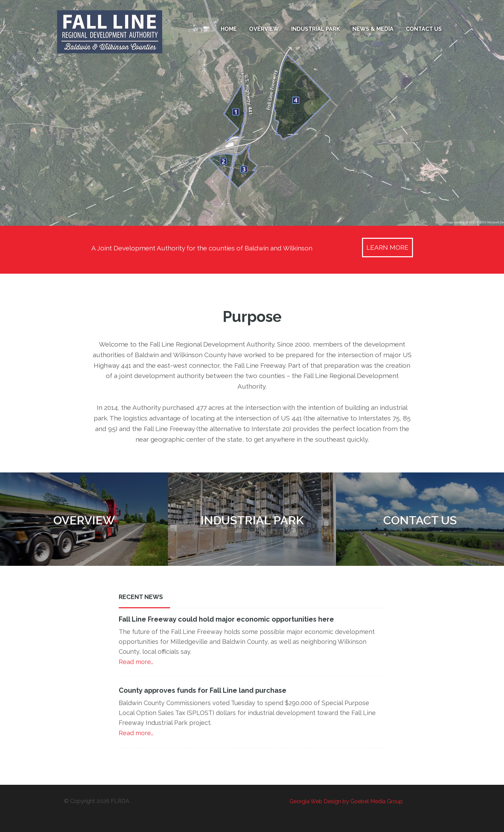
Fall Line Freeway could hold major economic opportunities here (226, 619)
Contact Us (420, 520)
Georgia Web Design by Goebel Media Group (346, 801)
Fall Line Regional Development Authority (117, 32)
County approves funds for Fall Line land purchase (203, 690)
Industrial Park (252, 520)
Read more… (136, 662)
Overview (84, 520)
